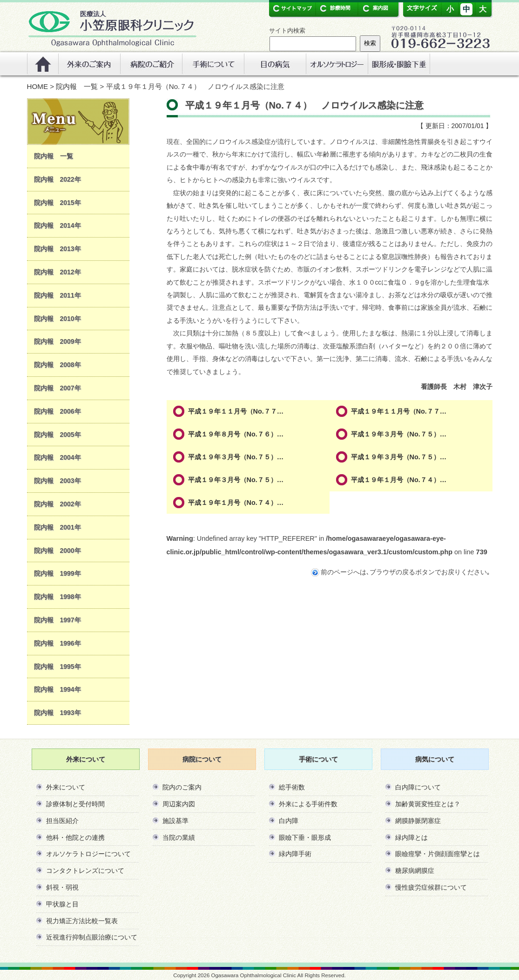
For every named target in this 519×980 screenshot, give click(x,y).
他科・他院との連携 (75, 837)
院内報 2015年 (57, 203)
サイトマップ (292, 8)
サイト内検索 (287, 31)
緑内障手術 (295, 854)
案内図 (375, 8)
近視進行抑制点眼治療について (92, 937)
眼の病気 (275, 64)
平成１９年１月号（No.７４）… (399, 480)
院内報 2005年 (57, 435)
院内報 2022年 (57, 179)
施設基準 (175, 821)
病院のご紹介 (151, 64)
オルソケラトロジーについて (88, 854)
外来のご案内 (89, 64)
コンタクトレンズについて (85, 871)
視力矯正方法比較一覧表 (82, 921)
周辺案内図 (179, 804)
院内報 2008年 (57, 365)
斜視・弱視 (62, 887)
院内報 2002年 (57, 504)
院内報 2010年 (57, 319)
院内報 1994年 (57, 689)
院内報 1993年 (57, 713)
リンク (399, 64)
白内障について (418, 787)
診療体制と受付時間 (75, 804)
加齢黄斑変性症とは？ (428, 804)
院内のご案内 (182, 787)
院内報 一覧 (77, 86)
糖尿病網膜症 (415, 871)
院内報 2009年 (57, 341)
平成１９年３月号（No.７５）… (399, 434)
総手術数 (292, 787)
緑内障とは (411, 837)
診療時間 (334, 8)
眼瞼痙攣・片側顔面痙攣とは (438, 854)
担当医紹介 (62, 821)
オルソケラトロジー (337, 64)
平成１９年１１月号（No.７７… (236, 411)
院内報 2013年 (57, 249)
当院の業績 (179, 837)
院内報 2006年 (57, 411)
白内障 (289, 821)
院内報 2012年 (57, 272)
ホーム (43, 64)
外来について (66, 787)
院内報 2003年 (57, 481)
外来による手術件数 (308, 804)
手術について (213, 64)
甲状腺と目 (62, 904)
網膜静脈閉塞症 (418, 821)
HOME (38, 86)
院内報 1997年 (57, 620)
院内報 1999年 (57, 573)
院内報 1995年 (57, 667)
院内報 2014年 (57, 225)
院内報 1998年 (57, 597)
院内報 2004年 (57, 457)
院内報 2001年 (57, 527)
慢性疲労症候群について (431, 887)
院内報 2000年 (57, 551)
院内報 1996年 (57, 643)
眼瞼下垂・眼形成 (305, 837)
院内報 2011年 (57, 295)
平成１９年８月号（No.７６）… (236, 434)
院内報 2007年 (57, 388)
